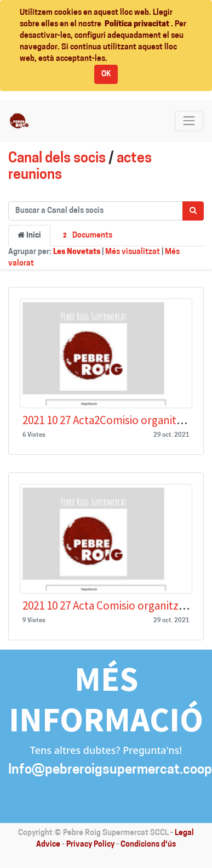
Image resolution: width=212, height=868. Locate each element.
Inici (29, 235)
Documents (86, 236)
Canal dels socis (57, 159)
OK (106, 74)
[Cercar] (193, 211)
